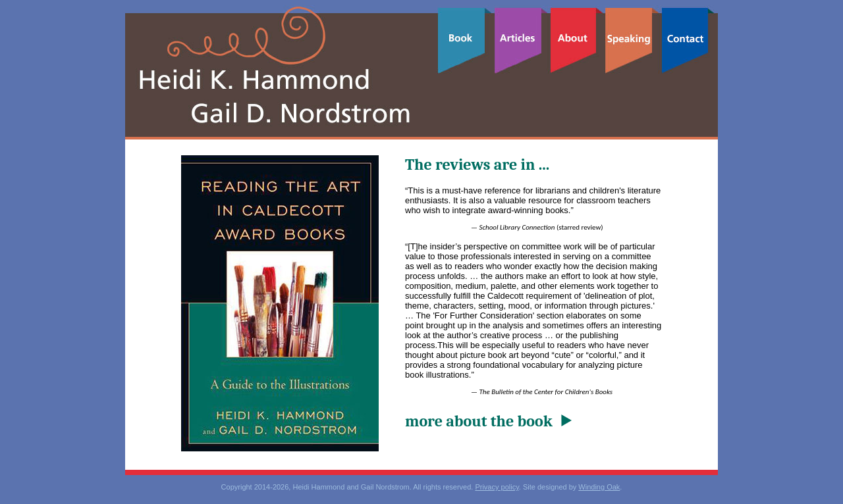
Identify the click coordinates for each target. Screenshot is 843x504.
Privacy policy (497, 487)
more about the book (479, 421)
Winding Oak (599, 487)
